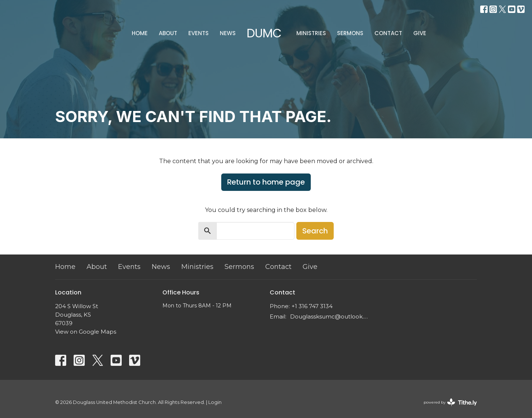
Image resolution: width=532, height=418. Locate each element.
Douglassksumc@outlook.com (330, 316)
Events (198, 33)
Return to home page (266, 182)
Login (215, 402)
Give (420, 33)
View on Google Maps (86, 332)
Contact (388, 33)
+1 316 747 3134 (312, 306)
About (168, 33)
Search (315, 231)
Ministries (311, 33)
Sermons (350, 33)
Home (140, 33)
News (228, 33)
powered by (450, 402)
